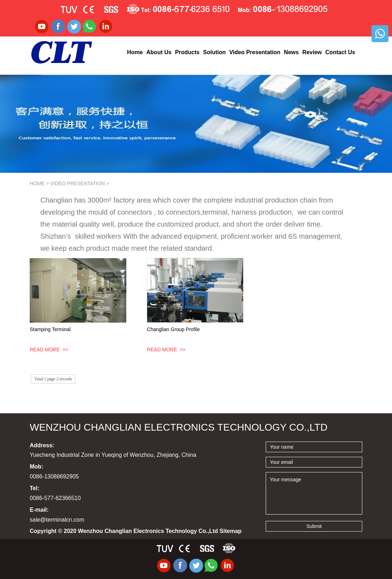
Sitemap (231, 531)
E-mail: (39, 510)
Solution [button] (214, 52)
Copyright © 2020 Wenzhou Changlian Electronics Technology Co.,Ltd (136, 531)
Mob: (36, 467)
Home (135, 52)
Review (312, 52)
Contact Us (340, 52)
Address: (42, 445)
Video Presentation (255, 52)
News (292, 52)
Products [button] (187, 52)
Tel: (34, 488)
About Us (159, 52)
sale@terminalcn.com (57, 520)
